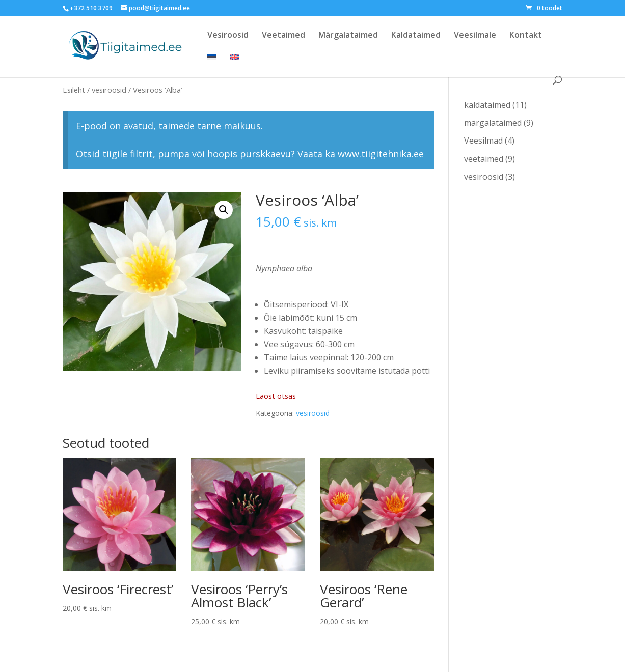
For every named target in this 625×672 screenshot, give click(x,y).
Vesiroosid (228, 36)
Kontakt (526, 36)
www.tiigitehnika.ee (381, 154)
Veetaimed (283, 36)
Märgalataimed (348, 36)
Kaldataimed (416, 36)
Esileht (74, 90)
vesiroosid (109, 90)
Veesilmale (475, 36)
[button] (224, 210)
